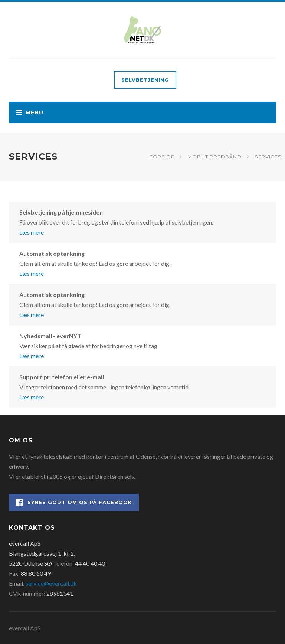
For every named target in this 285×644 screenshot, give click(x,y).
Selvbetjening (145, 80)
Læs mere (32, 232)
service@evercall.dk (51, 583)
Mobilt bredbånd (214, 157)
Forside (162, 157)
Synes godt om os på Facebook (74, 502)
